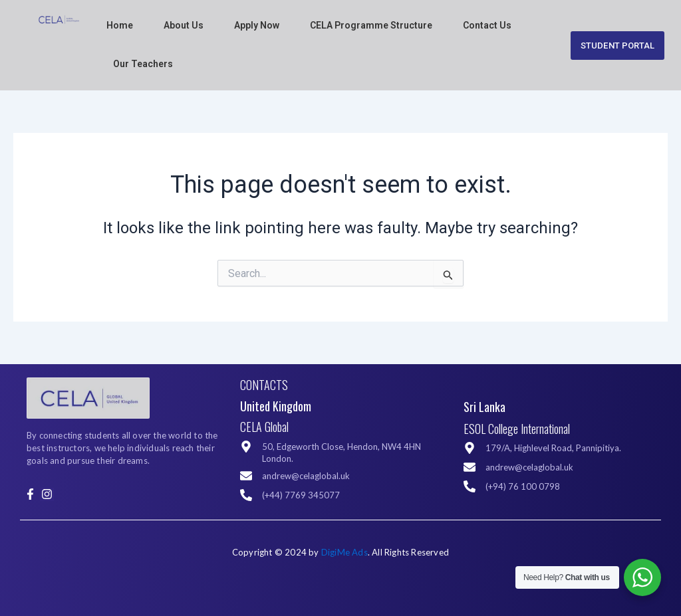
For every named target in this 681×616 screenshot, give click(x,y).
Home (120, 25)
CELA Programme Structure (371, 25)
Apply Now (257, 25)
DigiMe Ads (344, 552)
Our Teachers (143, 64)
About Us (184, 25)
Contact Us (487, 25)
